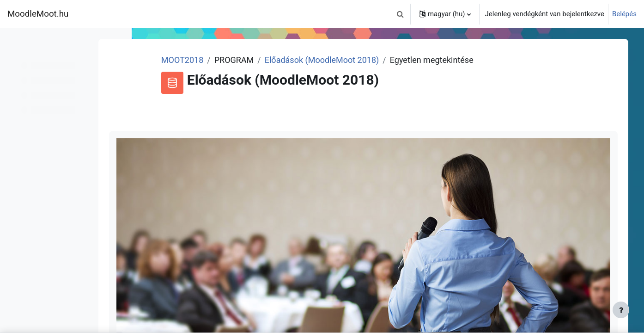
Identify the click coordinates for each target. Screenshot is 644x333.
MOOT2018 (218, 60)
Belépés (624, 14)
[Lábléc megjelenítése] (621, 310)
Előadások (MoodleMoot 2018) (358, 60)
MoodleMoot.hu (38, 14)
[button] (401, 14)
